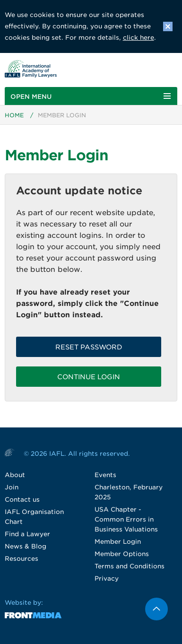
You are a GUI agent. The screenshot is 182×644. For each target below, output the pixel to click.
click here (139, 38)
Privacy (107, 579)
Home (14, 115)
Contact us (22, 500)
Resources (22, 559)
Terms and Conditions (130, 566)
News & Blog (26, 546)
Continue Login (89, 377)
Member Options (122, 554)
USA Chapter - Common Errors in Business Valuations (126, 519)
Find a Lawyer (27, 534)
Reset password (89, 347)
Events (105, 475)
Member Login (118, 542)
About (15, 475)
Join (12, 487)
